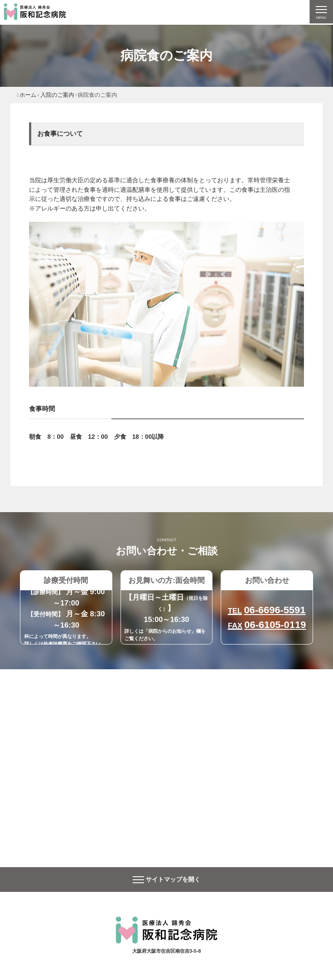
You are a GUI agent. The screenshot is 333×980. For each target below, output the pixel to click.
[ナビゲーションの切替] (321, 12)
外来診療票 (55, 644)
